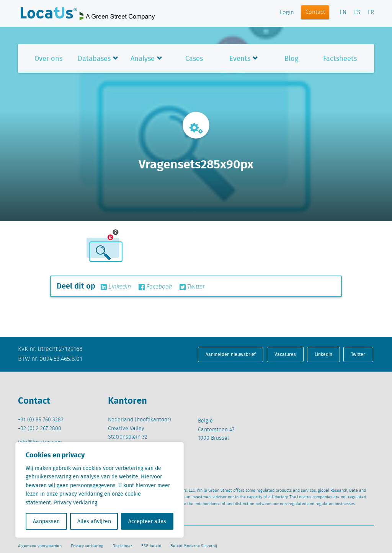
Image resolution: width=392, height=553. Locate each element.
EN (343, 13)
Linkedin (116, 287)
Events (240, 58)
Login (287, 13)
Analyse (143, 58)
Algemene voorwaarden (40, 546)
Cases (194, 58)
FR (371, 13)
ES (357, 13)
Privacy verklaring (76, 502)
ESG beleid (151, 546)
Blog (291, 58)
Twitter (192, 287)
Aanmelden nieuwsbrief (231, 354)
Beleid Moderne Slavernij (194, 546)
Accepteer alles (147, 521)
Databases (94, 58)
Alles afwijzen (94, 521)
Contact (315, 12)
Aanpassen (46, 521)
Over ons (48, 58)
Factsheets (340, 58)
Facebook (155, 287)
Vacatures (285, 354)
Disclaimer (122, 546)
